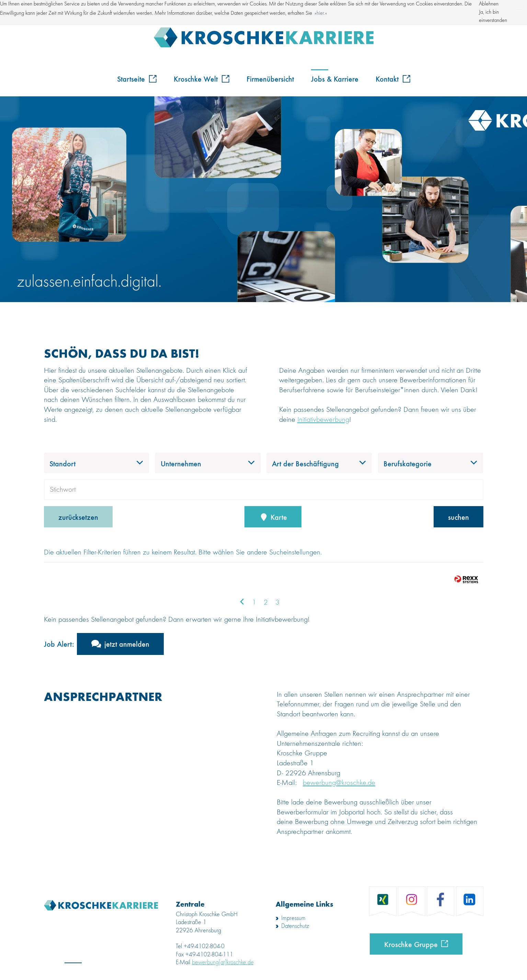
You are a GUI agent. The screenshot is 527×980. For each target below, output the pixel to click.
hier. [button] (321, 13)
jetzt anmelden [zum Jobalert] (127, 644)
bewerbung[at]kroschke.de (223, 963)
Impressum (293, 918)
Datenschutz (295, 926)
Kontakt (393, 79)
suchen (459, 517)
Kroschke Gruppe (411, 944)
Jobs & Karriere (335, 79)
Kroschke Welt (202, 79)
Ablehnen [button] (489, 4)
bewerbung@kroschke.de (339, 783)
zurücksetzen (78, 517)
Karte (273, 517)
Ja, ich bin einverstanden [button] (493, 16)
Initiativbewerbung (323, 420)
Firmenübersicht (270, 79)
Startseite (137, 79)
